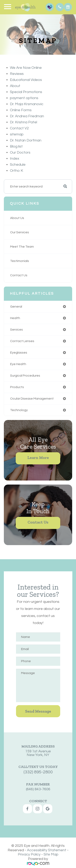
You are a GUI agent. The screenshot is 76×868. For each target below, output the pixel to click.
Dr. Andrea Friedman (27, 116)
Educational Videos (26, 80)
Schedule (18, 165)
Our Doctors (20, 152)
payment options (24, 98)
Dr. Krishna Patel (24, 122)
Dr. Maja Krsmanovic (27, 104)
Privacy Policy (29, 854)
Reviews (17, 74)
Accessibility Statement (47, 850)
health (15, 318)
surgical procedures (25, 376)
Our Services (20, 232)
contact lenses (22, 341)
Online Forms (21, 110)
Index (15, 159)
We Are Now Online (26, 68)
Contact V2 (19, 128)
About (15, 86)
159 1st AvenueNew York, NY (38, 732)
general (16, 307)
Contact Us (19, 275)
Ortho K (17, 171)
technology (19, 410)
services (17, 330)
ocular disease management (32, 399)
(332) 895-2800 (38, 743)
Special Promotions (26, 92)
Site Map (51, 854)
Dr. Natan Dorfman (26, 140)
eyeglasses (19, 353)
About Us (17, 218)
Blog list (16, 146)
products (17, 387)
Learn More (38, 458)
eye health (18, 364)
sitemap (17, 134)
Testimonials (20, 261)
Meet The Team (22, 247)
